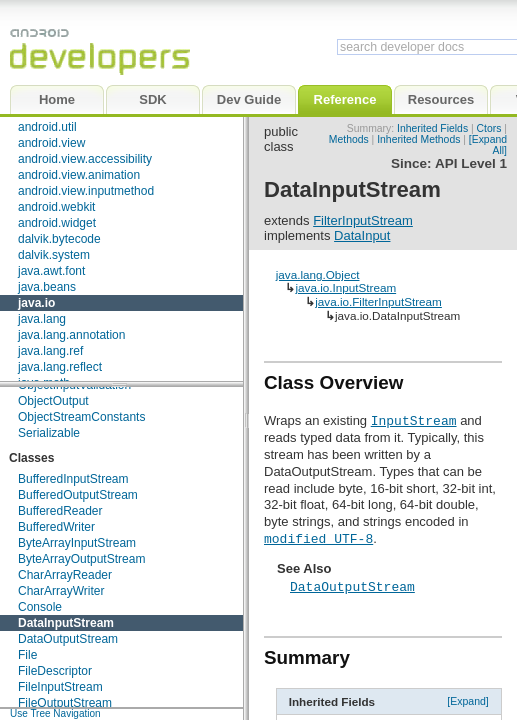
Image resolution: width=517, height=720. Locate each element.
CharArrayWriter (61, 591)
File (27, 655)
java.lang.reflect (60, 367)
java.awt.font (51, 271)
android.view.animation (79, 175)
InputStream (414, 420)
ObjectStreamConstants (81, 417)
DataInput (362, 235)
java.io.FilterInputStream (378, 301)
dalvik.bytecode (59, 239)
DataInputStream (66, 623)
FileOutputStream (65, 703)
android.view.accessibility (85, 159)
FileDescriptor (55, 671)
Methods (349, 139)
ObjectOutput (53, 401)
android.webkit (56, 207)
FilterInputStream (363, 220)
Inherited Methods (418, 139)
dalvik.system (54, 255)
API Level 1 (471, 163)
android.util (47, 127)
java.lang (42, 319)
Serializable (49, 433)
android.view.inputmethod (86, 191)
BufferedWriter (56, 527)
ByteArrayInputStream (77, 543)
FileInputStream (60, 687)
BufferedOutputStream (78, 495)
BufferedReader (60, 511)
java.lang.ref (50, 351)
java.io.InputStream (345, 287)
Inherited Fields (432, 128)
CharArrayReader (65, 575)
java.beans (47, 287)
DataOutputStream (68, 639)
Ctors (489, 128)
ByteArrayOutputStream (81, 559)
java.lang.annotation (71, 335)
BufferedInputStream (73, 479)
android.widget (57, 223)
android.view (51, 143)
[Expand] (468, 701)
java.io (36, 303)
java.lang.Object (318, 274)
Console (40, 607)
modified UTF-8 (318, 538)
